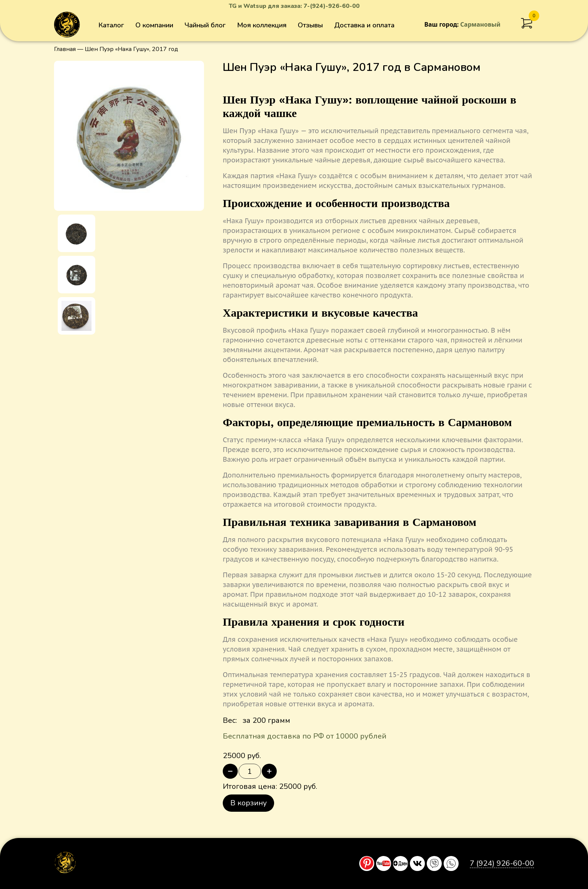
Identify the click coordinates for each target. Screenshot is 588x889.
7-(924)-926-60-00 (331, 6)
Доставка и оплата (364, 25)
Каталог (111, 25)
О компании (154, 25)
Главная (65, 49)
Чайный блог (205, 25)
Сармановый (480, 24)
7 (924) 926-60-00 (502, 864)
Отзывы (310, 25)
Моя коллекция (262, 25)
